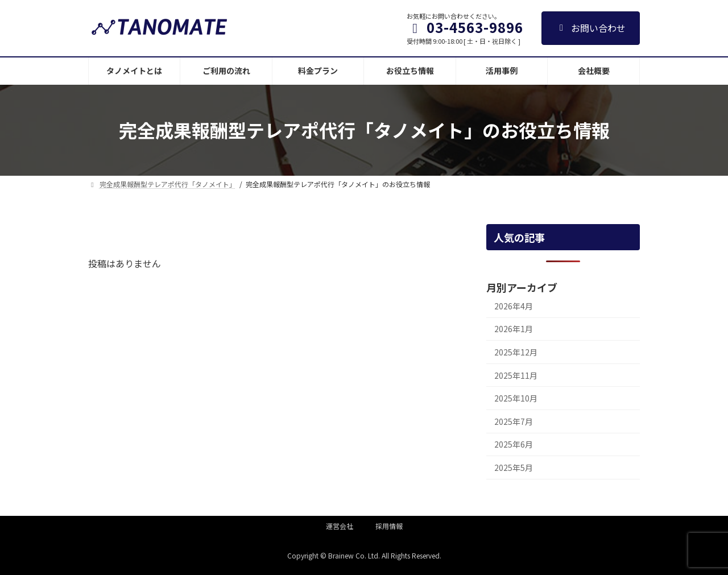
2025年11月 (516, 375)
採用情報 (389, 526)
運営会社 (340, 526)
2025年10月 (516, 398)
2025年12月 (516, 352)
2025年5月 (514, 468)
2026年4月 (514, 306)
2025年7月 (514, 421)
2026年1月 (514, 329)
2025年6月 (514, 444)
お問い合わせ (591, 28)
